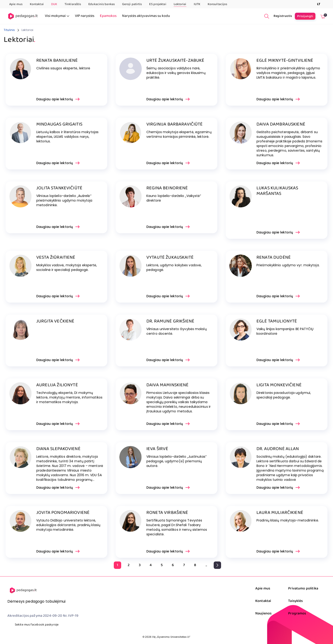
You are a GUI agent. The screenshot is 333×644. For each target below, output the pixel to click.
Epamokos (108, 16)
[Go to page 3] (140, 565)
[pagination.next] (217, 565)
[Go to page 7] (184, 565)
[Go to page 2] (129, 565)
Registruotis (283, 16)
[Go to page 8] (195, 565)
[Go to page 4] (151, 565)
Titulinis (9, 30)
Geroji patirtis (132, 4)
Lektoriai (180, 4)
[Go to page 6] (173, 565)
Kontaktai (37, 4)
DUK (54, 4)
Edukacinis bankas (102, 4)
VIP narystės (85, 16)
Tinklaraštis (73, 4)
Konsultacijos (217, 4)
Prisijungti (305, 16)
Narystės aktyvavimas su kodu (146, 16)
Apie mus (16, 4)
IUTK (197, 4)
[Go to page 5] (162, 565)
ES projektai (158, 4)
